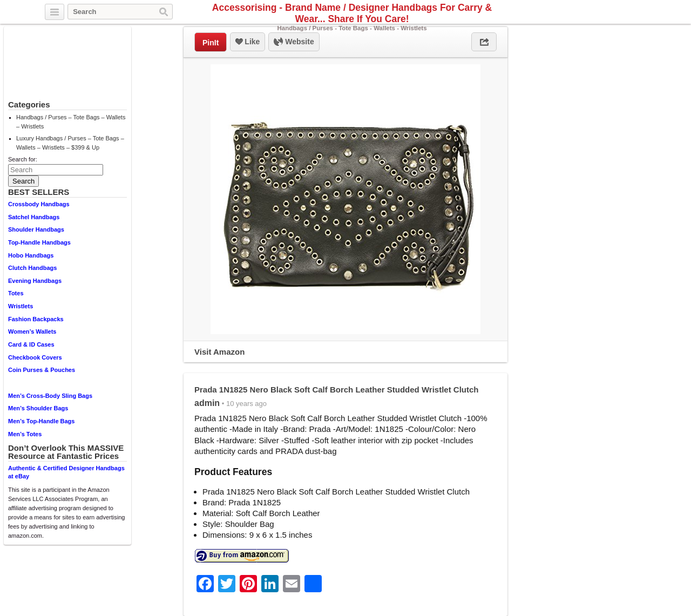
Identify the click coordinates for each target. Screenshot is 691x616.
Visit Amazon (219, 352)
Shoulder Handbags (36, 229)
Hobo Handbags (31, 255)
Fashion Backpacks (36, 319)
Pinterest (639, 12)
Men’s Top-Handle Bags (41, 421)
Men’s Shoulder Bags (38, 408)
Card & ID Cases (31, 344)
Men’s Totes (25, 434)
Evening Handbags (35, 281)
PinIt (211, 43)
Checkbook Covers (35, 357)
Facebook (627, 12)
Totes (16, 293)
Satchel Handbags (34, 217)
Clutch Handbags (32, 268)
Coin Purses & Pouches (42, 370)
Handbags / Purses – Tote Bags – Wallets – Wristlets (71, 122)
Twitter (614, 12)
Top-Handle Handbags (39, 242)
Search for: (23, 159)
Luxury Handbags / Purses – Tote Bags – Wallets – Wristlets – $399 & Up (70, 143)
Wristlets (21, 306)
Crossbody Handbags (39, 204)
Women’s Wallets (32, 331)
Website (294, 42)
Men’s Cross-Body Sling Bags (50, 396)
